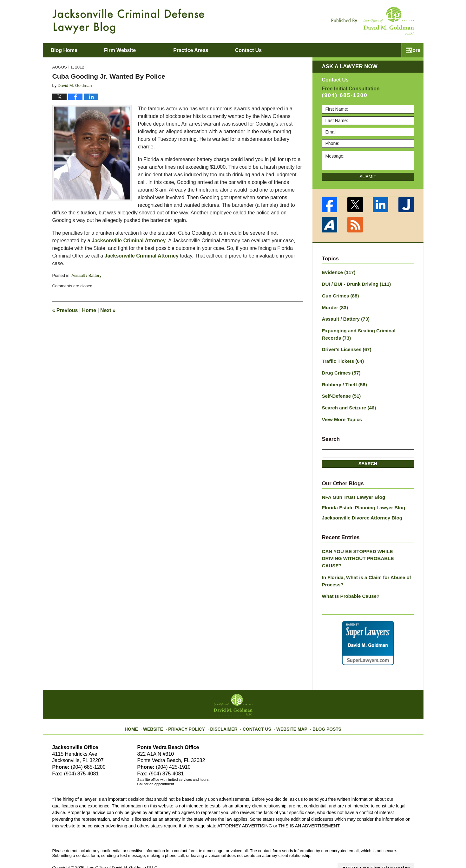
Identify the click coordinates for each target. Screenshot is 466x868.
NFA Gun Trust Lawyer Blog (351, 489)
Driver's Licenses (345, 345)
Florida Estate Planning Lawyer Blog (361, 499)
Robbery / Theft (343, 379)
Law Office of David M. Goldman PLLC (122, 848)
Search (368, 456)
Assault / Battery (86, 275)
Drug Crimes (340, 368)
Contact (378, 50)
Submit (368, 177)
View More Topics (341, 412)
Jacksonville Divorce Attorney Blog (359, 509)
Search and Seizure (347, 401)
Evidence (338, 272)
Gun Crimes (339, 294)
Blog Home (75, 50)
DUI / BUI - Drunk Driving (354, 283)
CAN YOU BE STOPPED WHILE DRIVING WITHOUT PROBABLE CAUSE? (365, 545)
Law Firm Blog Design (384, 849)
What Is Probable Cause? (349, 577)
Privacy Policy (192, 707)
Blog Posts (321, 707)
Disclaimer (226, 707)
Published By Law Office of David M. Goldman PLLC (373, 21)
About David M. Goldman (298, 50)
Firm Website (141, 50)
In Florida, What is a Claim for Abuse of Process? (363, 563)
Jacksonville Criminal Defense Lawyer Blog (128, 21)
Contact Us (257, 707)
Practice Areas (212, 50)
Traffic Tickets (341, 356)
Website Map (289, 707)
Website (161, 707)
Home (89, 310)
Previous (65, 310)
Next (108, 310)
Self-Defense (340, 390)
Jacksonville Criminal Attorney (129, 241)
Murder (334, 305)
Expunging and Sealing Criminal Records (366, 331)
